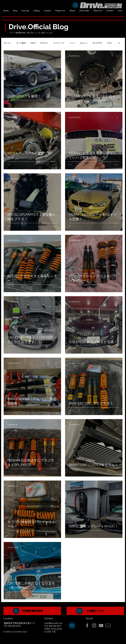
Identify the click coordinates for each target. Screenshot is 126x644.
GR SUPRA (97, 43)
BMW (33, 43)
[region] (32, 611)
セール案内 (21, 43)
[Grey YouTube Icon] (101, 625)
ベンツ (72, 43)
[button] (119, 43)
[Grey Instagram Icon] (94, 625)
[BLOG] (108, 625)
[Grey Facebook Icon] (87, 625)
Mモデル (44, 43)
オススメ (7, 43)
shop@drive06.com (53, 623)
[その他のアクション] (57, 56)
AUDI (109, 43)
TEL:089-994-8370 (32, 611)
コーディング (59, 43)
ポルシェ (84, 43)
